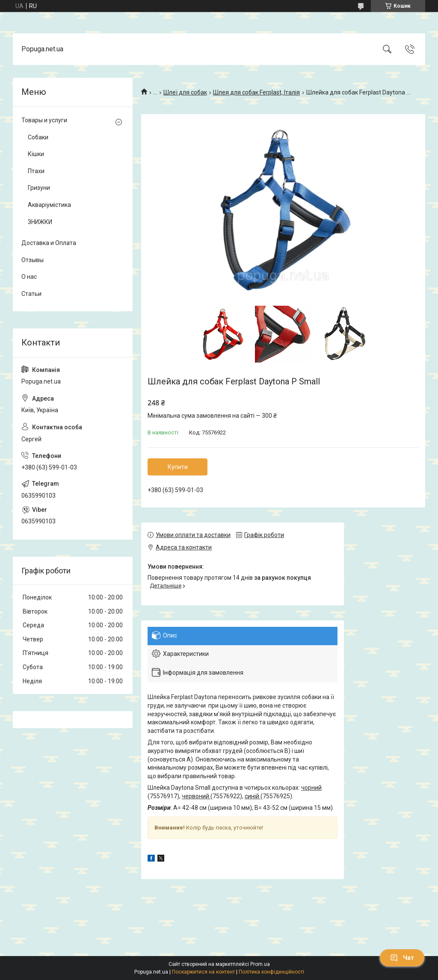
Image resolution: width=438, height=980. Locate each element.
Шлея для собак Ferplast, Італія (256, 92)
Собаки (38, 137)
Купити (178, 467)
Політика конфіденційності (271, 972)
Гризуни (39, 188)
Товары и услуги (44, 120)
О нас (29, 277)
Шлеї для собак (185, 92)
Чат (402, 958)
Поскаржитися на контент (203, 972)
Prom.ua (260, 964)
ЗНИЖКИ (40, 222)
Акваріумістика (49, 205)
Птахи (36, 171)
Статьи (31, 294)
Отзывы (33, 260)
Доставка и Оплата (49, 243)
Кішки (36, 154)
